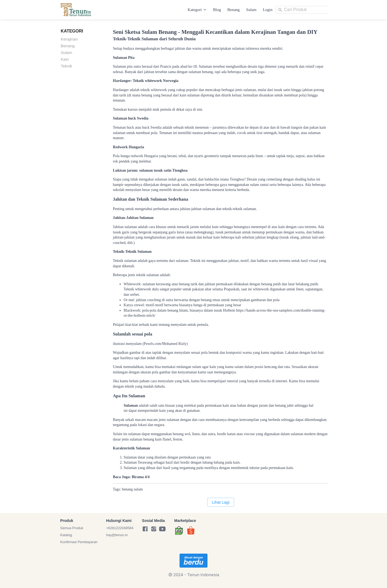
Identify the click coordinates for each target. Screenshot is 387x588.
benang (127, 489)
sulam (138, 489)
